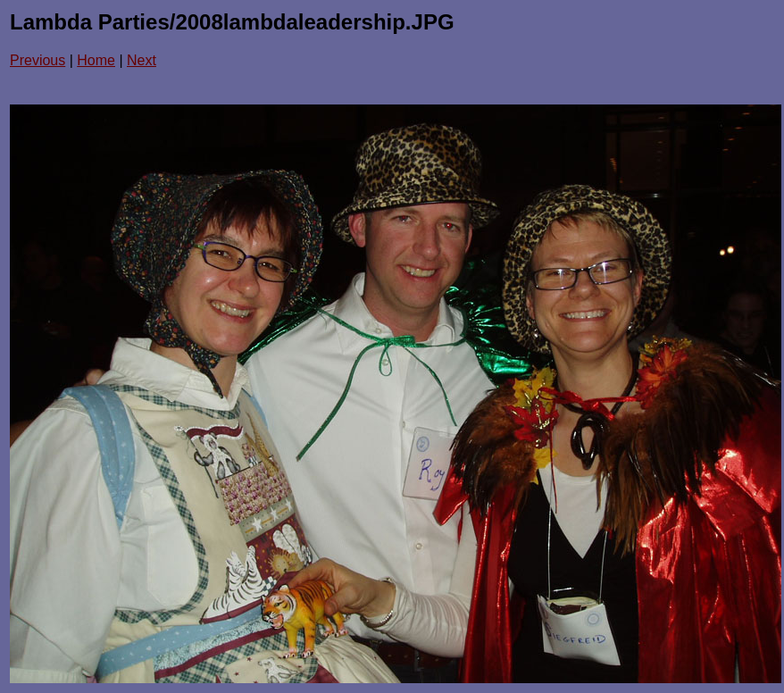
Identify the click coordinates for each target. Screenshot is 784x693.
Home (96, 60)
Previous (38, 60)
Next (142, 60)
